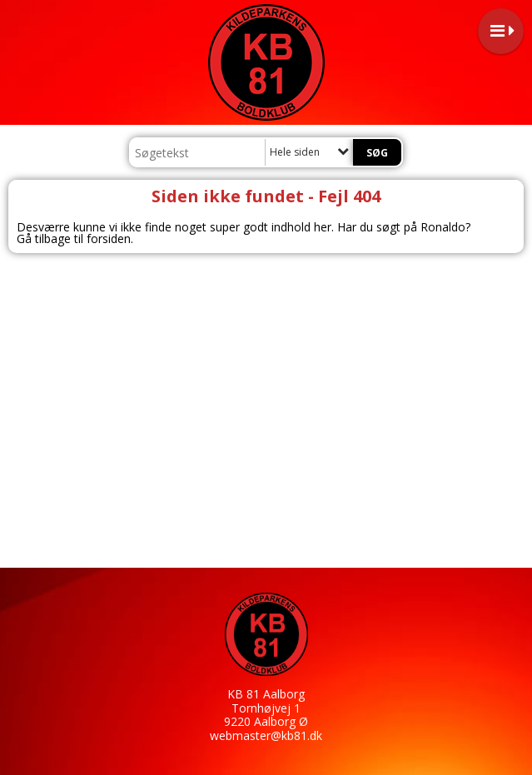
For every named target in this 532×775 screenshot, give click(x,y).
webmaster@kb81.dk (266, 735)
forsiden (109, 238)
